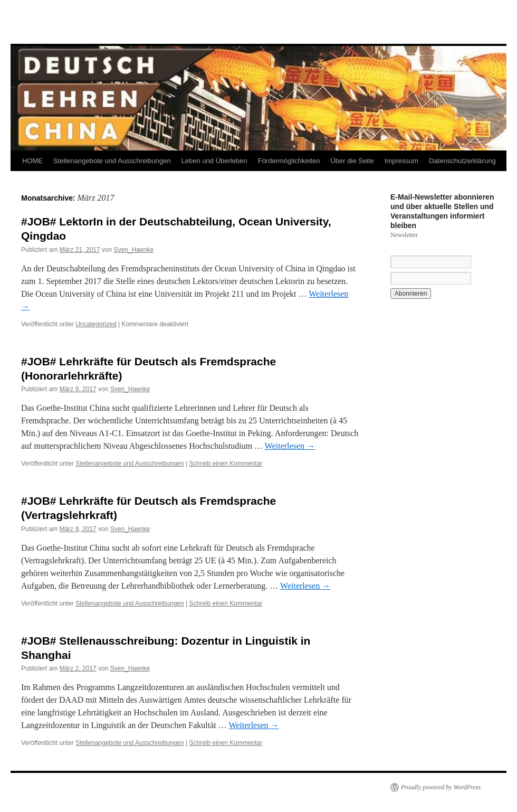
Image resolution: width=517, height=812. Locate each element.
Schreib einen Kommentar (226, 464)
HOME (32, 161)
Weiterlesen (290, 446)
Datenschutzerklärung (462, 161)
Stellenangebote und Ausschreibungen (112, 161)
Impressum (401, 161)
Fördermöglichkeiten (289, 161)
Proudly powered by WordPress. (442, 787)
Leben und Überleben (214, 161)
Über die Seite (352, 161)
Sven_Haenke (133, 250)
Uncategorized (96, 324)
